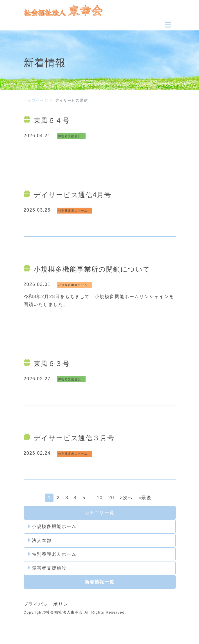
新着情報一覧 (100, 582)
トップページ (36, 100)
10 (100, 498)
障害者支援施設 (47, 568)
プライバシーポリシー (48, 604)
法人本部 (40, 540)
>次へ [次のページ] (126, 498)
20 (111, 498)
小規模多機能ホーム (52, 527)
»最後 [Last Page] (145, 498)
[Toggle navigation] (168, 25)
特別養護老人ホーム (52, 554)
